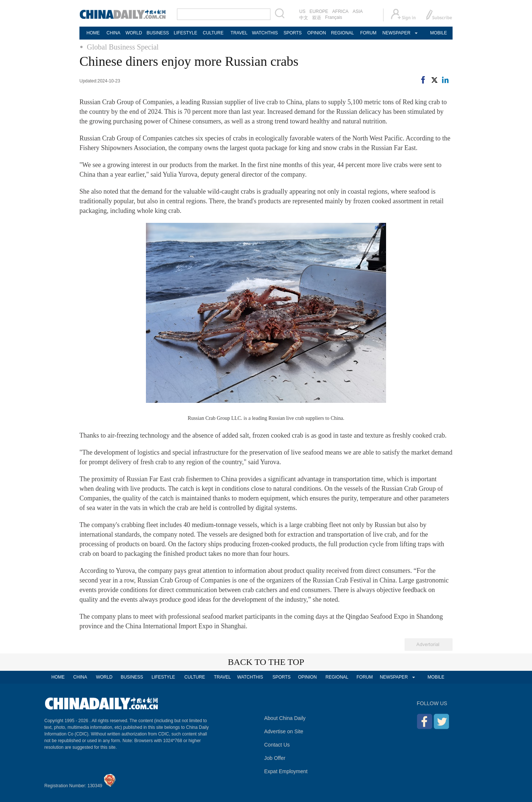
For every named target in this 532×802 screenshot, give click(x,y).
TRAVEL (239, 33)
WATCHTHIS (265, 33)
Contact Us (277, 745)
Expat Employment (286, 771)
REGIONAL (342, 33)
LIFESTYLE (185, 33)
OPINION (317, 33)
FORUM (368, 33)
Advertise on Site (284, 731)
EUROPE (319, 11)
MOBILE (438, 33)
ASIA (357, 11)
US (302, 11)
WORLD (134, 33)
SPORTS (292, 33)
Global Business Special (123, 47)
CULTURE (213, 33)
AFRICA (340, 11)
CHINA (113, 33)
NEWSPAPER (396, 33)
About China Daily (285, 718)
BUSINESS (158, 33)
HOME (93, 33)
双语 (317, 18)
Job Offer (275, 758)
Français (334, 17)
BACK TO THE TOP (266, 662)
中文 (304, 18)
